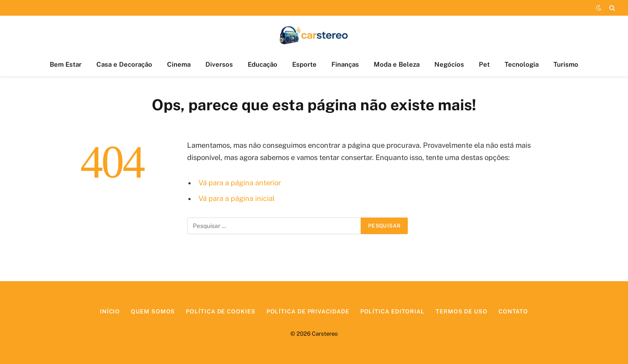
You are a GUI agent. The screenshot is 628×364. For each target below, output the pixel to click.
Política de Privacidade (308, 311)
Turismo (566, 64)
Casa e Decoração (124, 64)
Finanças (345, 64)
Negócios (449, 64)
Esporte (304, 64)
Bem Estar (66, 64)
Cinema (179, 64)
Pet (484, 64)
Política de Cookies (220, 311)
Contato (513, 311)
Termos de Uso (462, 311)
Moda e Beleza (397, 64)
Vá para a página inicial (237, 198)
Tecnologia (522, 64)
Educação (263, 64)
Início (110, 311)
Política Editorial (392, 311)
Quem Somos (153, 311)
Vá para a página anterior (240, 183)
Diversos (219, 64)
